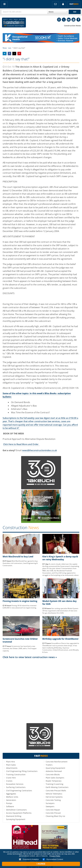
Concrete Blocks (53, 774)
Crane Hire (11, 778)
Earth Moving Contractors (57, 787)
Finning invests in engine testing (20, 601)
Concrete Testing (53, 800)
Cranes (9, 781)
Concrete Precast (53, 813)
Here (11, 444)
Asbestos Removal (54, 771)
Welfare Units (12, 797)
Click (6, 444)
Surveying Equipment (16, 819)
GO (75, 12)
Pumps (9, 803)
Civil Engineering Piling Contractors (22, 771)
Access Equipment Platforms (19, 813)
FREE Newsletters (55, 4)
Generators (11, 800)
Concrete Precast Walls (56, 791)
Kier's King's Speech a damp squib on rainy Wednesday (60, 558)
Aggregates (11, 794)
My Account (63, 4)
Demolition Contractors (16, 810)
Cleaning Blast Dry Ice (55, 816)
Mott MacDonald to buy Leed (18, 557)
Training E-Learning (54, 784)
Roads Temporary (54, 781)
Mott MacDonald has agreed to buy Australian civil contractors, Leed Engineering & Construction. (20, 563)
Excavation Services (15, 784)
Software (10, 806)
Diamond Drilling (14, 816)
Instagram (59, 20)
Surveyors (50, 803)
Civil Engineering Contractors (19, 791)
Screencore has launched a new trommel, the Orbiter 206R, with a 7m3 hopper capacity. (20, 648)
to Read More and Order (26, 444)
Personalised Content (53, 859)
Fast (74, 4)
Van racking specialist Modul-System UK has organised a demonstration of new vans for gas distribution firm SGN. (60, 611)
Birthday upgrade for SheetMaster (60, 639)
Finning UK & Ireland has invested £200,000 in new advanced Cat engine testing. (20, 607)
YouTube (73, 20)
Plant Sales (11, 765)
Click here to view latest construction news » (30, 657)
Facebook (78, 20)
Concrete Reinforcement (57, 762)
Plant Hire (10, 762)
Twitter (64, 20)
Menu (4, 4)
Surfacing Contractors (16, 787)
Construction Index (14, 23)
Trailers (49, 765)
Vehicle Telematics (54, 794)
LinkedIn (69, 20)
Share (5, 53)
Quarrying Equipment (55, 768)
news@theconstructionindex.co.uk (39, 450)
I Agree (41, 864)
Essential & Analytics (29, 859)
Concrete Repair (53, 810)
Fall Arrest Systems (54, 797)
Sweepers (50, 806)
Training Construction (16, 774)
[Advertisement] (41, 684)
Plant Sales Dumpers (55, 778)
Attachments (12, 768)
